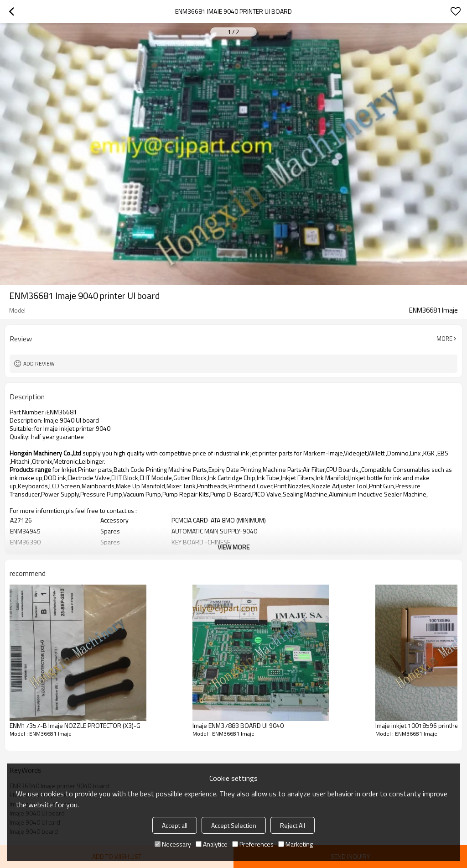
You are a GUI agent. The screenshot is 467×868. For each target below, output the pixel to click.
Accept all (175, 825)
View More (233, 547)
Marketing (296, 844)
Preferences (253, 844)
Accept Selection (234, 825)
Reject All (293, 825)
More (444, 339)
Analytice (212, 844)
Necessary (173, 844)
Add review (39, 363)
